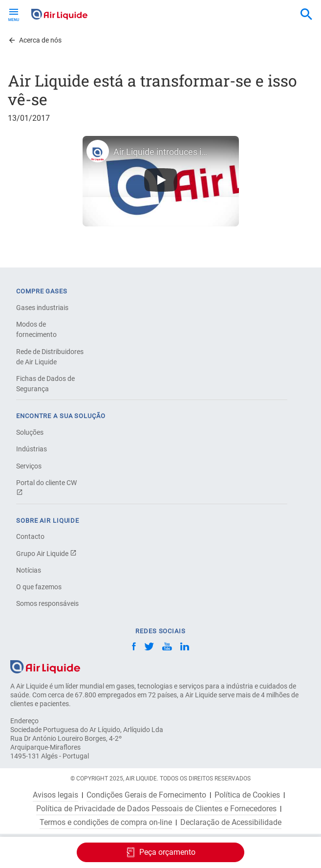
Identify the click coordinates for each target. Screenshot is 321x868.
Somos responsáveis (47, 603)
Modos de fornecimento (36, 329)
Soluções (30, 432)
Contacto (30, 536)
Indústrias (32, 449)
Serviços (29, 466)
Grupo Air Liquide (46, 554)
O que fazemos (39, 587)
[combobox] (306, 15)
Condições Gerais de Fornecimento (146, 795)
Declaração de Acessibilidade (231, 823)
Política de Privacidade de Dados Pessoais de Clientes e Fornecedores (156, 809)
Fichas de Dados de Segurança (45, 384)
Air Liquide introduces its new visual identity (161, 152)
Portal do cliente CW (46, 487)
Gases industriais (42, 308)
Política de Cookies (247, 795)
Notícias (29, 570)
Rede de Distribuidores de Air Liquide (50, 357)
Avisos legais (55, 795)
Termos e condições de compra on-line (106, 823)
